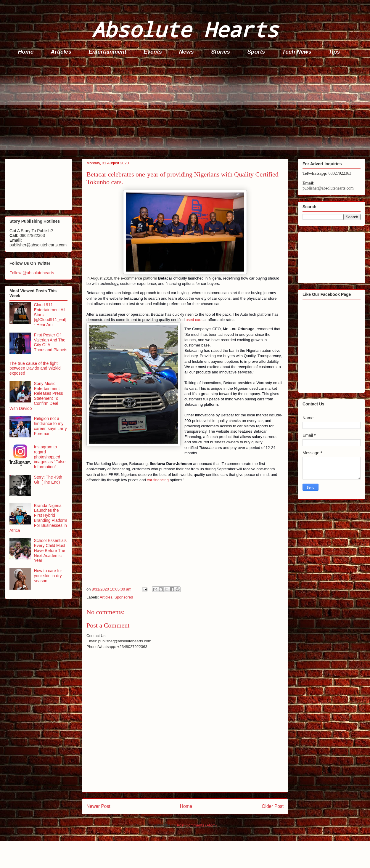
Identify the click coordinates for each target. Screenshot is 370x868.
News (186, 52)
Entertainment (107, 52)
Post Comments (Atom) (197, 825)
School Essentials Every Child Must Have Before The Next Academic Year (50, 550)
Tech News (297, 52)
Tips (334, 52)
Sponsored (124, 597)
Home (26, 52)
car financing (158, 480)
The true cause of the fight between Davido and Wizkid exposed (35, 368)
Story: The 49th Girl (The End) (48, 480)
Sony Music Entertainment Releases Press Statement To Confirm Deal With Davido (36, 396)
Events (153, 52)
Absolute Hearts (185, 29)
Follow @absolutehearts (32, 273)
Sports (256, 52)
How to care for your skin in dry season (48, 576)
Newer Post (98, 806)
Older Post (273, 806)
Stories (221, 52)
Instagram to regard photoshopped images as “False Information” (50, 457)
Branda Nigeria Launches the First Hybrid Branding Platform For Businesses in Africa (38, 518)
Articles (61, 52)
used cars (194, 320)
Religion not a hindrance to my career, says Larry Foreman (50, 426)
